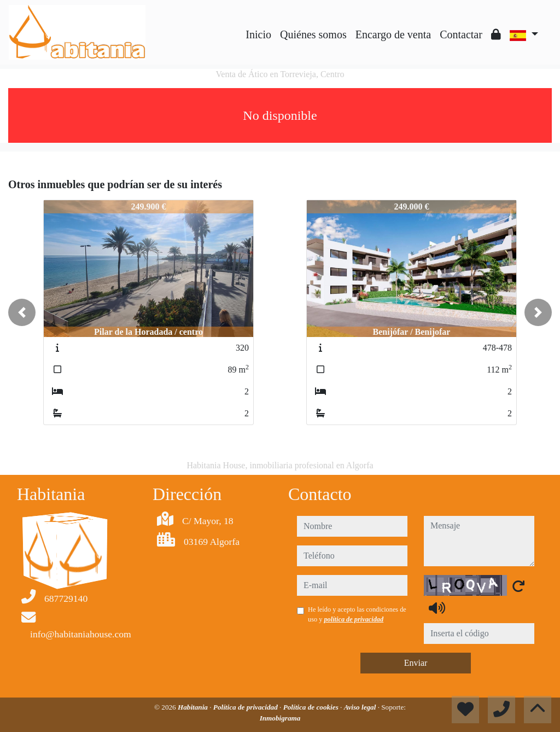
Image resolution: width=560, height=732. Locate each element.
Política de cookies (312, 707)
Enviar (416, 663)
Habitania (194, 707)
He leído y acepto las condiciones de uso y (357, 614)
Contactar (461, 34)
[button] (22, 312)
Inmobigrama (280, 718)
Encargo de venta (393, 34)
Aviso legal (361, 707)
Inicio (258, 34)
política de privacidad (354, 619)
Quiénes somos (313, 34)
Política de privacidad (246, 707)
